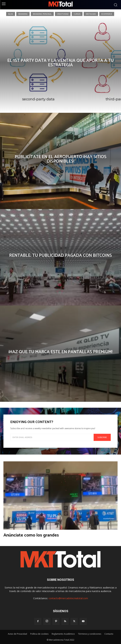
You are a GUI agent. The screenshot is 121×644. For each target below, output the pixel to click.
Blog (11, 14)
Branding (23, 14)
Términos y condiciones (90, 634)
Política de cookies (39, 634)
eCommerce (107, 14)
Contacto (109, 634)
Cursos (77, 14)
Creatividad (63, 14)
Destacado (91, 14)
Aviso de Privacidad (17, 634)
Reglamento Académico (63, 634)
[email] (52, 437)
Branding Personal (42, 14)
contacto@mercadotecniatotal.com (68, 598)
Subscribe (102, 437)
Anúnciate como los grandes (31, 535)
